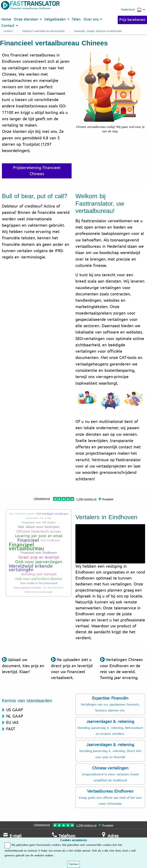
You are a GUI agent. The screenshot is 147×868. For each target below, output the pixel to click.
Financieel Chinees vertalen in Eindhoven (98, 31)
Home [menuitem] (6, 19)
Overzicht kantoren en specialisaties (43, 31)
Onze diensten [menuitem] (26, 19)
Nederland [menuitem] (131, 10)
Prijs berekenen (132, 20)
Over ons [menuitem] (91, 19)
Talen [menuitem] (76, 19)
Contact (8, 31)
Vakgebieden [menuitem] (55, 19)
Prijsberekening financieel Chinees (37, 171)
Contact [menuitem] (8, 26)
